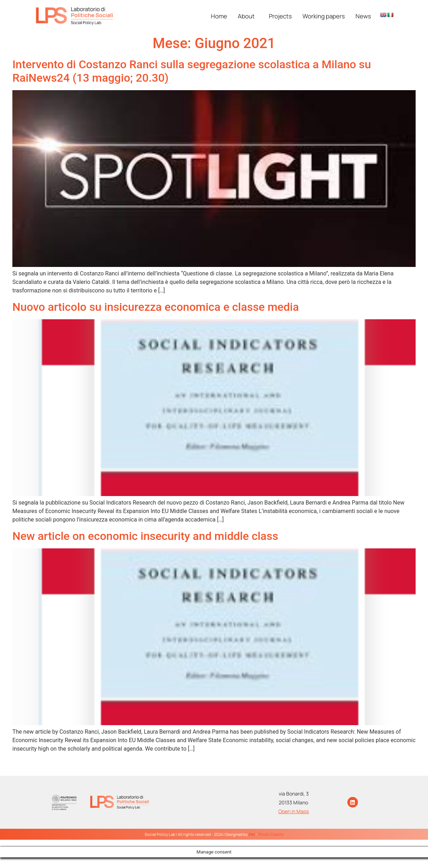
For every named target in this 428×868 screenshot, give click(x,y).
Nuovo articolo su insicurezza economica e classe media (156, 307)
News (363, 16)
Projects (280, 16)
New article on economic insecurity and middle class (145, 536)
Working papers (324, 16)
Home (219, 16)
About (246, 16)
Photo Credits (271, 834)
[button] (248, 16)
